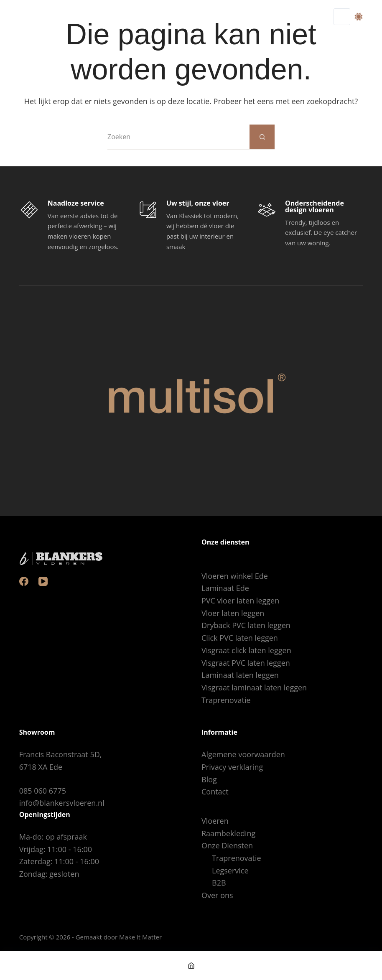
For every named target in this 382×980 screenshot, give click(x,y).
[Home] (191, 965)
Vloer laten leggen (233, 613)
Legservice (230, 871)
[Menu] (342, 17)
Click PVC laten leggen (240, 638)
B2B (219, 883)
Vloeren (215, 821)
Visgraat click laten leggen (246, 650)
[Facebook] (24, 581)
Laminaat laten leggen (240, 675)
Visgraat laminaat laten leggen (254, 687)
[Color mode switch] (359, 17)
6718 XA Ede (41, 767)
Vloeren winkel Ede (235, 576)
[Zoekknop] (262, 137)
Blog (209, 779)
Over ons (217, 895)
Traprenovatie (226, 700)
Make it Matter (140, 937)
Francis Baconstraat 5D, (61, 754)
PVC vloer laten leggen (240, 601)
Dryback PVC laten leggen (246, 625)
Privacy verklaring (232, 767)
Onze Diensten (227, 845)
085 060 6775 (43, 791)
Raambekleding (228, 833)
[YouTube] (43, 581)
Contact (215, 792)
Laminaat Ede (225, 588)
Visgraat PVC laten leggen (246, 663)
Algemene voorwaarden (243, 754)
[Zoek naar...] (178, 137)
